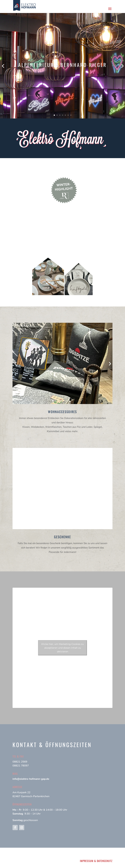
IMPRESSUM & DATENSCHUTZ (96, 861)
